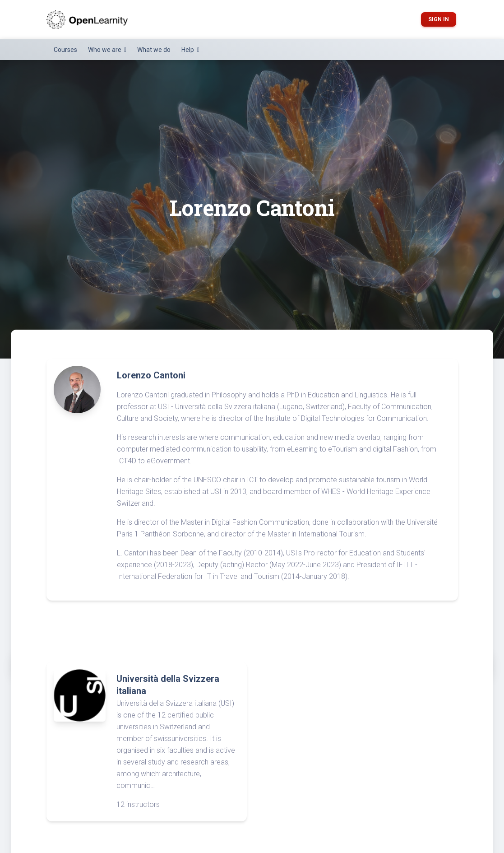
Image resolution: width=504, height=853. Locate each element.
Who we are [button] (105, 50)
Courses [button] (65, 50)
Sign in (439, 19)
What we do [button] (154, 50)
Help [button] (188, 50)
